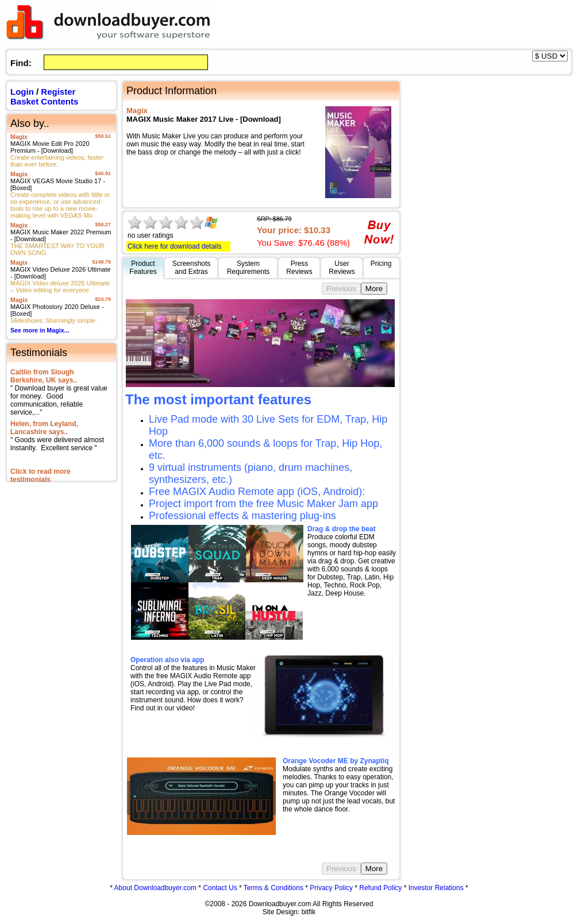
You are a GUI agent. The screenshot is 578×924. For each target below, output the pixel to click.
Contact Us (220, 888)
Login (22, 92)
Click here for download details (174, 246)
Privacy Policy (331, 888)
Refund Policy (380, 888)
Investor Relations (436, 888)
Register (58, 92)
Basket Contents (44, 101)
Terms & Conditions (273, 888)
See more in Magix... (40, 330)
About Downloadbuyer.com (155, 888)
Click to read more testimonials (41, 475)
